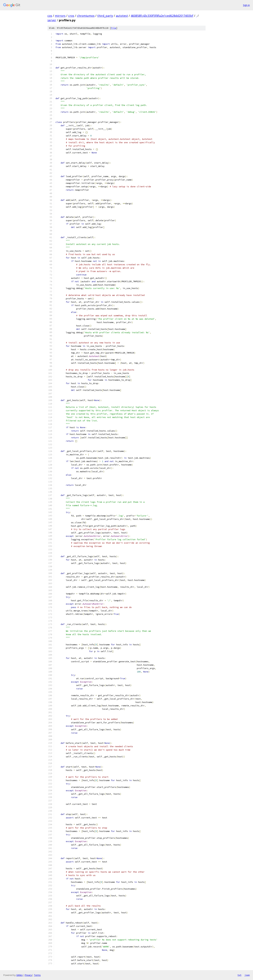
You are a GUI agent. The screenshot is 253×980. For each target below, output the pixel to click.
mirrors (60, 16)
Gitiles (19, 975)
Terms (37, 975)
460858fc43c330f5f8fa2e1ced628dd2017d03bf (162, 16)
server (52, 20)
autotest (122, 16)
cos (50, 16)
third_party (105, 16)
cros (71, 16)
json (247, 975)
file (114, 28)
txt (239, 975)
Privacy (28, 975)
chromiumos (86, 16)
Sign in (246, 5)
